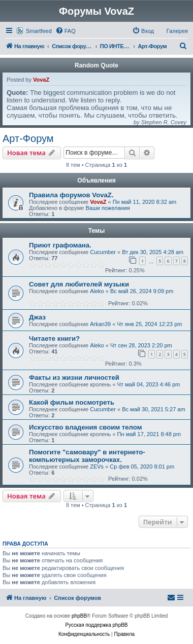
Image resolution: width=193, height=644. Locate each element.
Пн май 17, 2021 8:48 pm (149, 434)
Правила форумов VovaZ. (71, 195)
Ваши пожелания (107, 208)
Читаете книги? (54, 338)
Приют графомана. (60, 245)
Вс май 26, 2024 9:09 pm (142, 291)
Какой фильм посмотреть (72, 402)
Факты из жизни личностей (74, 378)
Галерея (177, 31)
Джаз (37, 317)
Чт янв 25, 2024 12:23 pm (149, 324)
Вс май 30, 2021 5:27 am (153, 409)
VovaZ (41, 80)
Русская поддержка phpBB (96, 625)
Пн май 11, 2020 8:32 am (145, 202)
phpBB (79, 616)
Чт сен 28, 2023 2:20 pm (141, 345)
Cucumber (103, 252)
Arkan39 (100, 324)
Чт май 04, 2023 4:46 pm (149, 384)
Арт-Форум (28, 138)
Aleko (97, 291)
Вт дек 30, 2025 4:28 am (153, 252)
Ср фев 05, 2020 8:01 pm (142, 467)
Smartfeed (39, 31)
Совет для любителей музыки (79, 284)
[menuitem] (66, 31)
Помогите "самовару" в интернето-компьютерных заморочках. (87, 456)
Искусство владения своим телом (85, 427)
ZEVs (97, 467)
